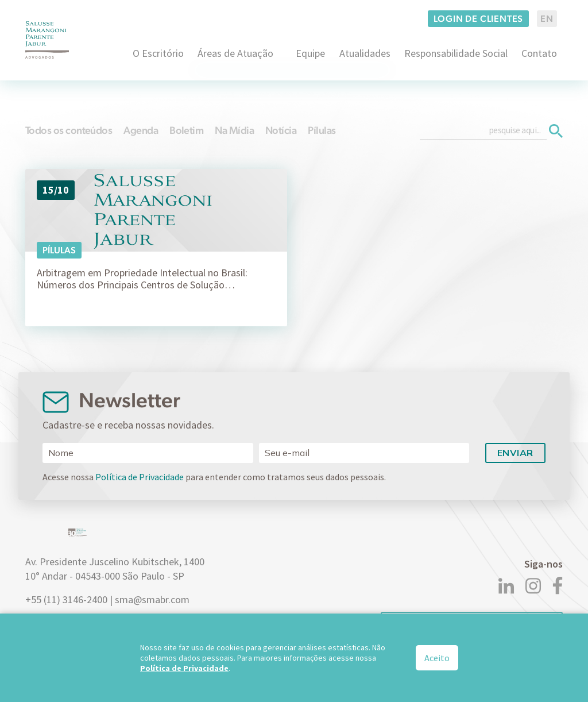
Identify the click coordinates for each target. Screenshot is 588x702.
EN (547, 19)
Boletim (186, 130)
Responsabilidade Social (456, 53)
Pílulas (322, 130)
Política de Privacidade (140, 477)
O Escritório (158, 53)
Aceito (437, 658)
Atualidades (365, 53)
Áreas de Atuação (235, 53)
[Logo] (47, 40)
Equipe (310, 53)
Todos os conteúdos (69, 130)
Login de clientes (479, 19)
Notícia (281, 130)
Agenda (141, 130)
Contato (539, 53)
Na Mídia (234, 130)
